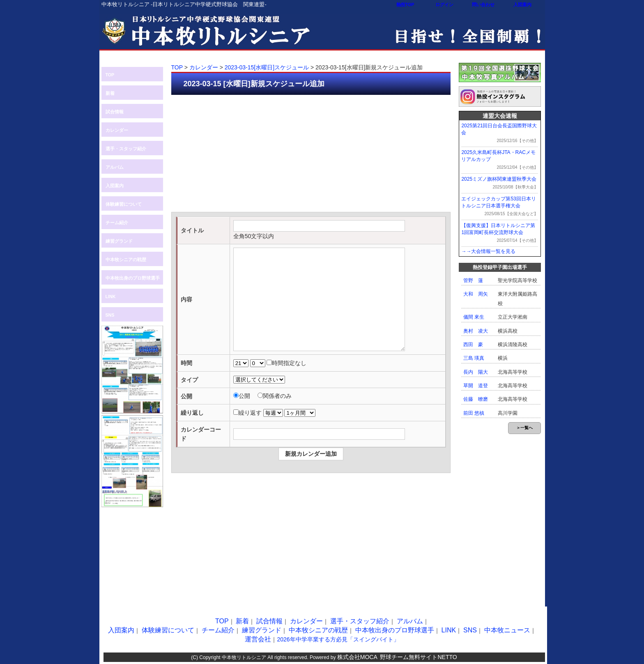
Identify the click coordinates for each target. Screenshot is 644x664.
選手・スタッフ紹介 (126, 149)
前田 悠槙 (474, 413)
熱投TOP (405, 5)
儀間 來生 (474, 317)
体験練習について (124, 204)
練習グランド (119, 241)
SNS (110, 315)
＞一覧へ (524, 428)
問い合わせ (483, 5)
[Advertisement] (311, 154)
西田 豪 (473, 345)
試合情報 (115, 112)
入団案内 (522, 5)
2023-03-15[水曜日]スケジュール (267, 67)
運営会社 (258, 639)
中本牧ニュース (507, 630)
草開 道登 (476, 386)
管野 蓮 (473, 280)
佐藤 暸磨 (476, 399)
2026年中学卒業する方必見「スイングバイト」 (338, 639)
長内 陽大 (476, 372)
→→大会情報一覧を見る (488, 251)
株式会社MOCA (357, 657)
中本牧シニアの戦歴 (126, 260)
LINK (111, 296)
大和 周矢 (476, 294)
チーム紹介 (117, 223)
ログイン (444, 5)
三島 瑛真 (474, 358)
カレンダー (117, 130)
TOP (110, 75)
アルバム (115, 167)
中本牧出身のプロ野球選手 (133, 278)
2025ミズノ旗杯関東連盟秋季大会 (499, 179)
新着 (110, 93)
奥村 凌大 (476, 331)
